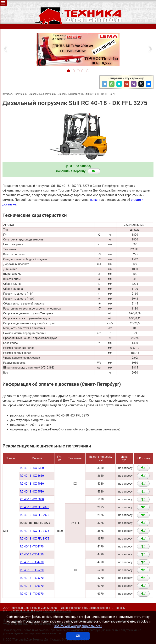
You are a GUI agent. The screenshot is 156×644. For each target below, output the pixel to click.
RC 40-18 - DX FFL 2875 (34, 507)
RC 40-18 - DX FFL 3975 (34, 539)
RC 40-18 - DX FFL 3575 (34, 531)
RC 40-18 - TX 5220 (32, 570)
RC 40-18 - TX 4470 (32, 555)
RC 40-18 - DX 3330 (32, 468)
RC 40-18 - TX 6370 (32, 586)
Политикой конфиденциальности (78, 626)
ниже (94, 200)
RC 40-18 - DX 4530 (32, 492)
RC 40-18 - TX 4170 (32, 547)
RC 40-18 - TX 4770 (32, 562)
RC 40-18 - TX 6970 (32, 594)
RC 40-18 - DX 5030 (32, 499)
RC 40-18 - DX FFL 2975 (34, 515)
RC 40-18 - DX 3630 (32, 476)
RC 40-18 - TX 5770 (32, 578)
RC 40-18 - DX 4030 (32, 484)
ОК (78, 636)
